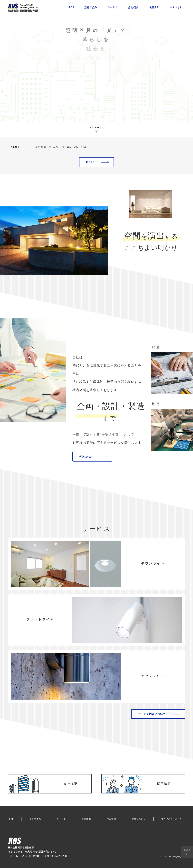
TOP (71, 7)
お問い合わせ (177, 7)
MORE (90, 162)
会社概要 (133, 7)
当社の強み (91, 7)
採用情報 (154, 7)
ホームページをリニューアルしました (68, 147)
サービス (113, 7)
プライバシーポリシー (173, 819)
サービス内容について (152, 714)
